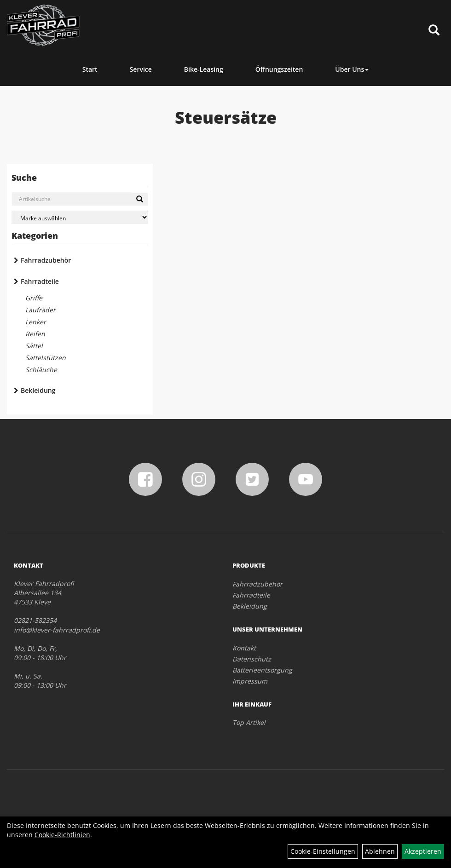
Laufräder (40, 310)
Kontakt (244, 648)
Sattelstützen (46, 358)
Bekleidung (38, 390)
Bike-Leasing (204, 69)
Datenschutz (252, 659)
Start (90, 69)
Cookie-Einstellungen (323, 851)
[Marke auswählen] (80, 217)
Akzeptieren (423, 851)
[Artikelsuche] (434, 31)
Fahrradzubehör (46, 260)
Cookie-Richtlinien (62, 835)
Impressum (250, 681)
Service (141, 69)
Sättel (34, 346)
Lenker (36, 322)
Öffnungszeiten (279, 69)
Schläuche (41, 370)
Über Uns (352, 69)
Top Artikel (249, 722)
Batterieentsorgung (262, 670)
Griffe (34, 298)
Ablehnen (380, 851)
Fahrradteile (40, 281)
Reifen (35, 334)
